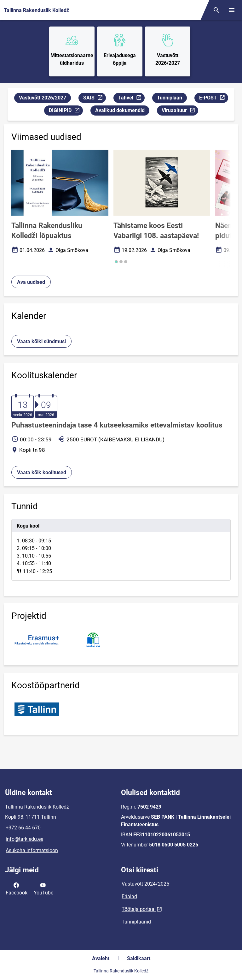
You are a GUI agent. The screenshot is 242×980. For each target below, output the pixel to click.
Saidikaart (139, 958)
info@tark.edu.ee (24, 839)
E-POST (213, 99)
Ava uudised (31, 282)
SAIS (94, 99)
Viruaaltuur (180, 111)
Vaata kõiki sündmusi (41, 341)
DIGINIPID (66, 111)
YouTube (43, 888)
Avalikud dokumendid (120, 110)
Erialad (129, 896)
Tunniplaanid (136, 922)
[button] (116, 262)
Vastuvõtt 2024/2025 (145, 884)
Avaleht (101, 958)
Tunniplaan (170, 98)
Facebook (17, 888)
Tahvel (131, 99)
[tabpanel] (121, 550)
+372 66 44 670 (23, 828)
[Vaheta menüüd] (232, 10)
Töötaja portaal (139, 909)
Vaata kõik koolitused (42, 472)
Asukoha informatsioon (32, 850)
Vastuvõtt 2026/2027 (43, 98)
